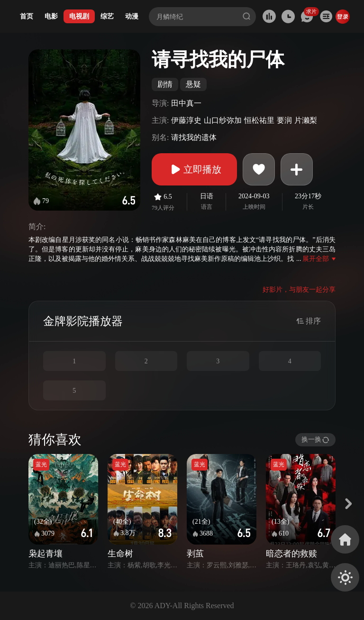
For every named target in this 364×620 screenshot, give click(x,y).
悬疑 (193, 84)
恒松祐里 (259, 120)
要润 (284, 120)
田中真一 (186, 103)
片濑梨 (306, 120)
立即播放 (194, 169)
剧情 (165, 84)
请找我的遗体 (194, 137)
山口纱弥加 (223, 120)
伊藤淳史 (186, 120)
